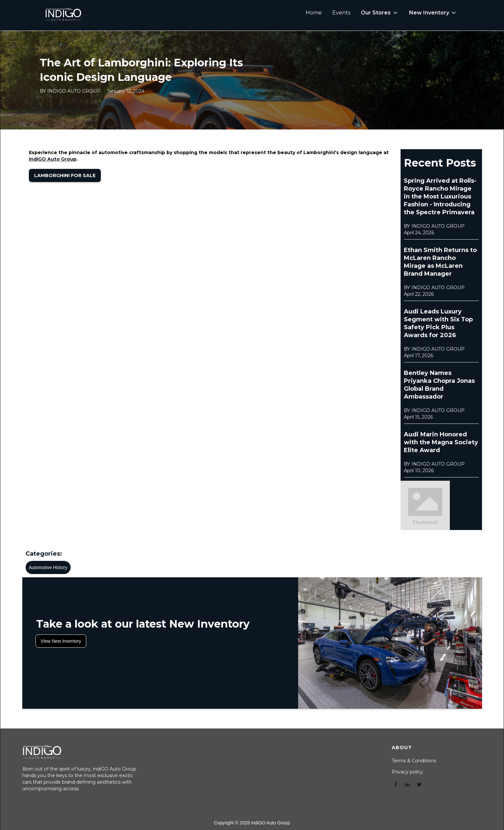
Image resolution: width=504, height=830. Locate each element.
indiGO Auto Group (53, 159)
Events (341, 13)
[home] (63, 13)
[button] (380, 13)
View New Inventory (61, 641)
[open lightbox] (425, 505)
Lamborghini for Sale (65, 175)
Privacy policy (407, 772)
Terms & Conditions (414, 761)
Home (314, 13)
